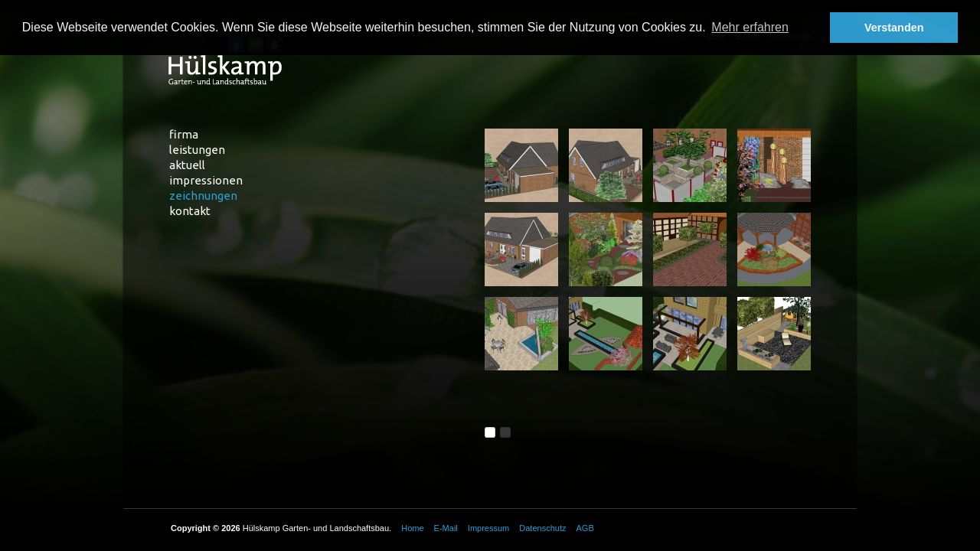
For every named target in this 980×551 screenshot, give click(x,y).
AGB (585, 528)
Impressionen (206, 180)
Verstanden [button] (894, 28)
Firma (184, 134)
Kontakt (190, 211)
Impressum (488, 528)
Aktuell (187, 165)
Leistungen (197, 150)
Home (412, 528)
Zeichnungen (203, 196)
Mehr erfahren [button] (750, 27)
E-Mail (446, 528)
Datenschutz (542, 528)
